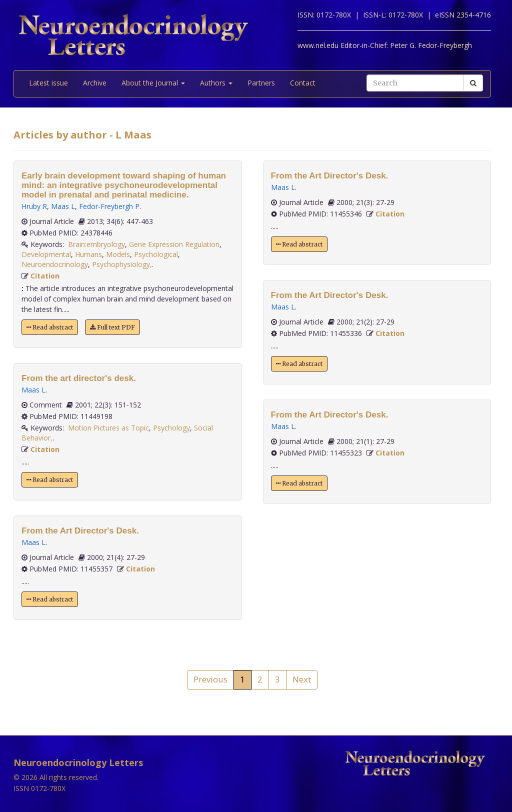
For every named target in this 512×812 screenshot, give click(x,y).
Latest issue (48, 83)
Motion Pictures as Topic (108, 428)
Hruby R (34, 206)
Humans (88, 254)
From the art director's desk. (79, 378)
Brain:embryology (96, 244)
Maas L (63, 206)
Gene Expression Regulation (174, 244)
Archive (95, 83)
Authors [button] (216, 83)
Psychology (171, 428)
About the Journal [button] (153, 83)
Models (118, 254)
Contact (303, 83)
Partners (261, 83)
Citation (45, 276)
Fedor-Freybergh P (109, 206)
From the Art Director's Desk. (80, 531)
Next (302, 679)
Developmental (46, 254)
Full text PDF (112, 327)
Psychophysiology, (122, 264)
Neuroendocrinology (55, 264)
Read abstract (50, 327)
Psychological (156, 254)
